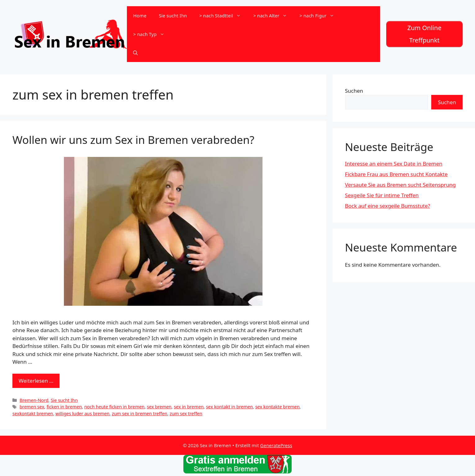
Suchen (354, 91)
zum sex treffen (186, 414)
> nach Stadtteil (223, 16)
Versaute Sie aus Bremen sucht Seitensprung (400, 185)
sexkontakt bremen (33, 414)
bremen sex (32, 407)
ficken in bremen (64, 407)
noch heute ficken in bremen (114, 407)
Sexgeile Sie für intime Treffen (382, 195)
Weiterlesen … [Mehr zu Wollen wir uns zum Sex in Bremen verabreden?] (36, 381)
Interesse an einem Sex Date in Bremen (394, 164)
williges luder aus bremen (83, 414)
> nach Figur (320, 16)
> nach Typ (152, 34)
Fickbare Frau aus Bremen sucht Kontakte (396, 174)
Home (140, 16)
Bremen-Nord (34, 400)
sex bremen (159, 407)
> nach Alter (273, 16)
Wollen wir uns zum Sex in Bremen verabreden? (133, 140)
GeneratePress (276, 445)
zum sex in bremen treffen (140, 414)
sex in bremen (189, 407)
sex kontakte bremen (278, 407)
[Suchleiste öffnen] (135, 53)
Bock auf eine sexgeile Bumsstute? (388, 206)
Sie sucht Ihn (173, 16)
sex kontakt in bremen (229, 407)
